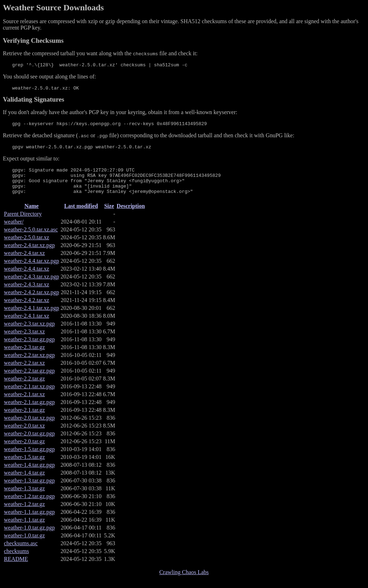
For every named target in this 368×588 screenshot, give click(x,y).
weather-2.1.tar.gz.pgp (29, 412)
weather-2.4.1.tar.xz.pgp (32, 318)
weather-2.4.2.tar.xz (27, 310)
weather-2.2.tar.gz (24, 388)
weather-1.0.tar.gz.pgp (29, 537)
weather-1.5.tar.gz (24, 467)
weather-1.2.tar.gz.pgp (29, 506)
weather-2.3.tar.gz (24, 357)
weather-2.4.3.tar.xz (27, 294)
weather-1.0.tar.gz (24, 545)
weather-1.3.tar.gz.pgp (29, 490)
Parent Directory (23, 223)
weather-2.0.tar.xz (24, 435)
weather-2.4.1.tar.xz (27, 325)
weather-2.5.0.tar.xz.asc (31, 239)
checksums (16, 561)
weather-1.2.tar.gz (24, 514)
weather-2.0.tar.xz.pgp (29, 427)
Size (109, 216)
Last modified (81, 216)
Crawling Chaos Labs (184, 582)
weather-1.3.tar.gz (24, 498)
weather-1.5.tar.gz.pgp (29, 459)
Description (131, 216)
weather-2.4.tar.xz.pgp (29, 255)
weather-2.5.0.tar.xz (27, 247)
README (16, 569)
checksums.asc (21, 553)
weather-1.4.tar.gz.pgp (29, 474)
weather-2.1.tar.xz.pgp (29, 396)
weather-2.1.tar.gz (24, 420)
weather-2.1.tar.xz (24, 404)
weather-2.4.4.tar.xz (27, 278)
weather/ (14, 231)
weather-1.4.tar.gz (24, 482)
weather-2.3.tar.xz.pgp (29, 333)
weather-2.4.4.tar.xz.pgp (32, 270)
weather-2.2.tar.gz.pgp (29, 380)
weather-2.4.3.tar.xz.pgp (32, 286)
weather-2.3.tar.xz (24, 341)
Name (31, 216)
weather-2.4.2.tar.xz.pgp (32, 302)
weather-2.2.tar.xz (24, 372)
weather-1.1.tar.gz (24, 529)
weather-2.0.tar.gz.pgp (29, 443)
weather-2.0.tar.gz (24, 451)
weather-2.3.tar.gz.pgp (29, 349)
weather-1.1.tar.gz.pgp (29, 521)
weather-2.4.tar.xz (24, 263)
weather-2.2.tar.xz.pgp (29, 365)
